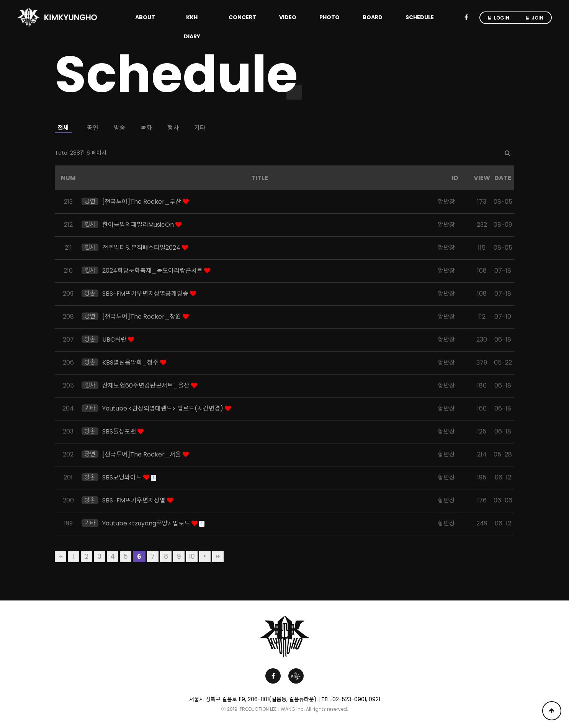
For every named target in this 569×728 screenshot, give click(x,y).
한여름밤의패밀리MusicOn (139, 225)
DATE (503, 178)
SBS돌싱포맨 (120, 431)
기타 (200, 128)
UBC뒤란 (115, 339)
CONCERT (242, 17)
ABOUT (145, 17)
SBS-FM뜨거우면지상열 (135, 500)
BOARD (373, 17)
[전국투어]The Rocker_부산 (142, 202)
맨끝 (218, 556)
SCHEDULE (420, 17)
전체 (63, 128)
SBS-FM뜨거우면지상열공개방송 (146, 294)
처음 (60, 556)
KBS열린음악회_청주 (131, 362)
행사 (173, 128)
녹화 (146, 128)
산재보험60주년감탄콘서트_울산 (147, 385)
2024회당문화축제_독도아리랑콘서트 (153, 271)
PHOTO (329, 17)
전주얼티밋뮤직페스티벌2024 (142, 248)
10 (192, 556)
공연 (93, 128)
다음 (205, 556)
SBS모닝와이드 (123, 477)
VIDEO (288, 17)
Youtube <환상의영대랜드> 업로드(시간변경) (164, 408)
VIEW (482, 178)
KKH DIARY (192, 27)
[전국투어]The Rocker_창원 (142, 317)
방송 (119, 128)
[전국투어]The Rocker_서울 (142, 454)
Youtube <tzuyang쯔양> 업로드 (147, 523)
